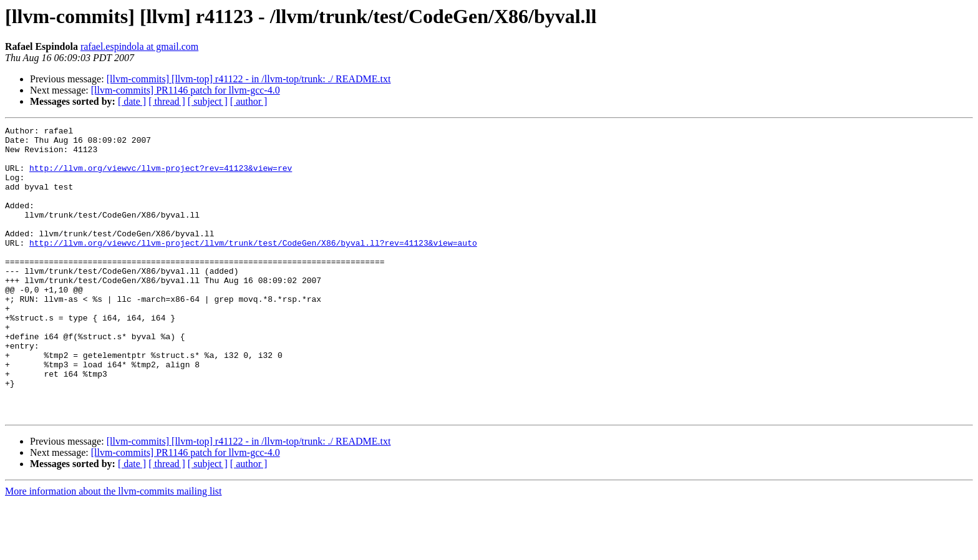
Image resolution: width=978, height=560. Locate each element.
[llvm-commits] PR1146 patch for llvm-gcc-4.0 (186, 90)
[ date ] (132, 101)
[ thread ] (167, 101)
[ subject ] (208, 101)
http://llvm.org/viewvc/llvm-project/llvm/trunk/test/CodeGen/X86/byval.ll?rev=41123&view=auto (253, 267)
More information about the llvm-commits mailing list (114, 549)
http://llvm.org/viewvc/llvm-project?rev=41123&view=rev (161, 177)
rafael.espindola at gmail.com (139, 46)
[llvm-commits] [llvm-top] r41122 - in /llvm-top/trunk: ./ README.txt (249, 79)
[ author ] (249, 101)
